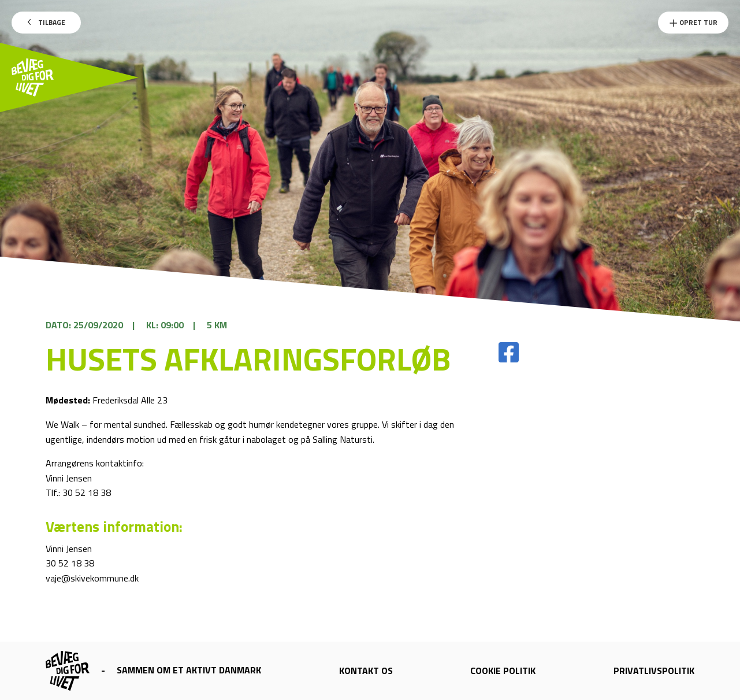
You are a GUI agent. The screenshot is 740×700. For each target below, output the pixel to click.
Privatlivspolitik (654, 671)
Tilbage (47, 22)
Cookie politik (503, 671)
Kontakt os (366, 671)
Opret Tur (693, 22)
